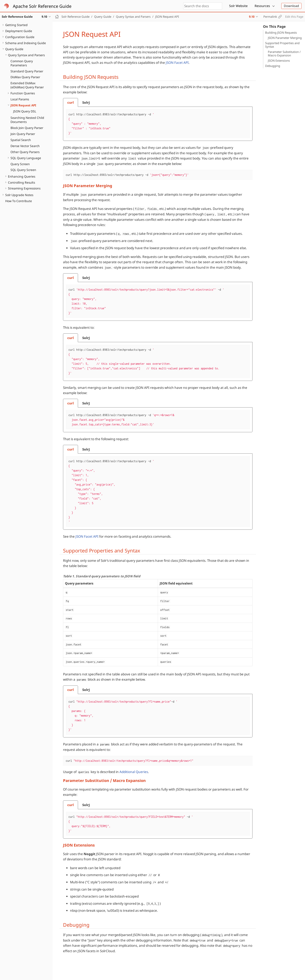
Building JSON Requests (281, 32)
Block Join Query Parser (27, 128)
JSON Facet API (177, 63)
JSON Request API (23, 105)
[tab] (71, 102)
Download (291, 6)
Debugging (273, 66)
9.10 (252, 17)
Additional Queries (134, 772)
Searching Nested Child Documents (27, 120)
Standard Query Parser (27, 71)
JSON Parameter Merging (285, 38)
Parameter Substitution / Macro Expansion (284, 53)
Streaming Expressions (24, 188)
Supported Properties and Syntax (282, 45)
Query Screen (20, 164)
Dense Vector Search (25, 146)
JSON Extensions (279, 60)
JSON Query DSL (25, 111)
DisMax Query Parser (25, 77)
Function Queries (23, 93)
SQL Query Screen (23, 170)
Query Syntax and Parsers (26, 55)
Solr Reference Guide (75, 17)
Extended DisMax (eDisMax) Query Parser (27, 85)
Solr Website (238, 6)
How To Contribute (19, 201)
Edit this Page (294, 17)
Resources (262, 6)
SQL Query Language (26, 158)
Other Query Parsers (25, 152)
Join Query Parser (23, 134)
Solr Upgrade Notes (19, 195)
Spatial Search (21, 140)
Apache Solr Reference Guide (42, 6)
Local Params (20, 99)
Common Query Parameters (22, 63)
